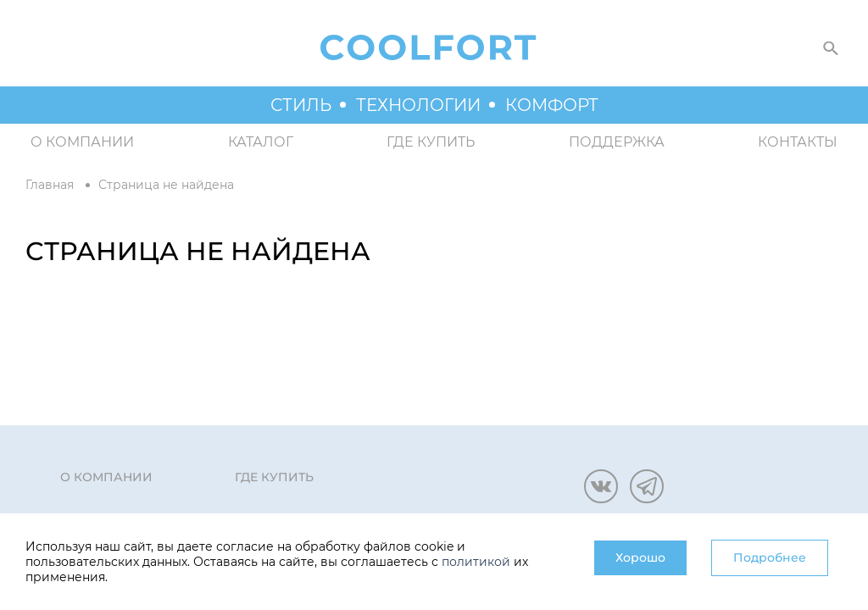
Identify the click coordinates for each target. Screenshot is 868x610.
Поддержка (617, 142)
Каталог (261, 142)
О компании (82, 142)
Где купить (431, 142)
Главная (50, 185)
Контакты (798, 142)
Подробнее (770, 557)
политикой (476, 562)
